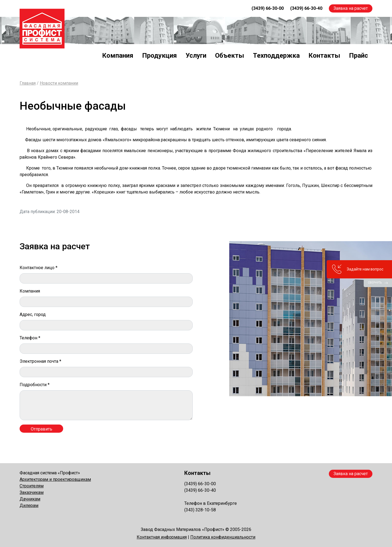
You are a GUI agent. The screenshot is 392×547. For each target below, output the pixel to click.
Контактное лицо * (39, 268)
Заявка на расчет (351, 8)
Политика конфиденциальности (223, 537)
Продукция (160, 56)
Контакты (324, 56)
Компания (118, 56)
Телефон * (30, 338)
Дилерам (29, 505)
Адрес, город (33, 314)
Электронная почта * (40, 361)
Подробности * (35, 385)
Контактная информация (162, 537)
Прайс (359, 56)
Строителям (32, 486)
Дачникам (30, 499)
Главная (28, 83)
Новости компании (59, 83)
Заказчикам (32, 492)
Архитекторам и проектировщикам (55, 479)
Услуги (196, 56)
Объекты (230, 56)
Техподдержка (276, 56)
